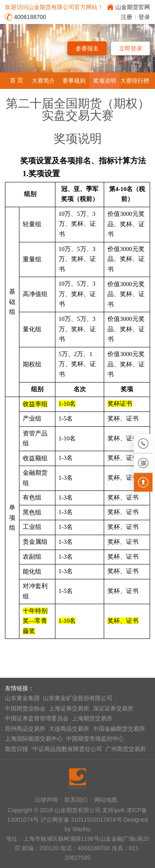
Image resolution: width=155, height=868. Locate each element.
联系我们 (76, 800)
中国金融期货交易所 (119, 729)
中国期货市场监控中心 (95, 739)
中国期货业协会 (25, 708)
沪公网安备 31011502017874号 (81, 820)
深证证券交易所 (113, 708)
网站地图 (106, 800)
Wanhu (81, 829)
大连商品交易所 (69, 729)
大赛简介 (43, 81)
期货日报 (17, 749)
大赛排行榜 (135, 81)
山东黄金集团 (22, 698)
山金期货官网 (133, 7)
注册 (126, 17)
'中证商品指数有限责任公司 (67, 749)
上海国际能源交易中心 (34, 739)
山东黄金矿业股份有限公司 (78, 698)
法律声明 (46, 800)
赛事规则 (74, 81)
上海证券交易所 (69, 708)
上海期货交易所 (92, 718)
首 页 (17, 80)
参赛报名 (87, 48)
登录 (144, 17)
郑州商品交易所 (25, 729)
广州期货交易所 (126, 749)
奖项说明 (105, 81)
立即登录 (131, 48)
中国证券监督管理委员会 (37, 718)
